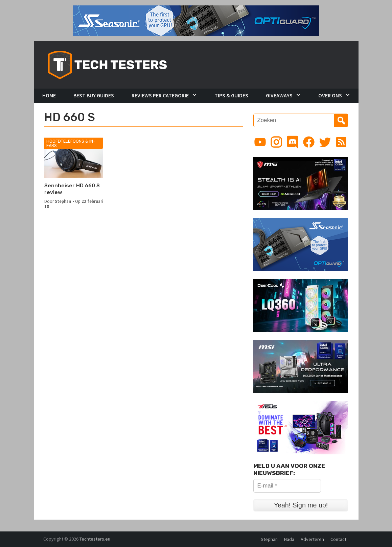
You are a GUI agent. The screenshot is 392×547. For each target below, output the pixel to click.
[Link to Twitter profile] (325, 142)
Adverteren (312, 539)
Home (49, 95)
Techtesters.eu (95, 539)
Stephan (63, 201)
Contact (338, 539)
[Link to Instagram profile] (276, 142)
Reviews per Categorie (160, 95)
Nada (289, 539)
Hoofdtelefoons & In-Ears (71, 143)
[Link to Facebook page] (309, 142)
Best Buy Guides (94, 95)
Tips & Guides (231, 95)
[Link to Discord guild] (293, 142)
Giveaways (279, 95)
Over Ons (330, 95)
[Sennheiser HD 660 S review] (74, 158)
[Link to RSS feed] (341, 142)
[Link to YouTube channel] (260, 142)
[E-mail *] (287, 486)
